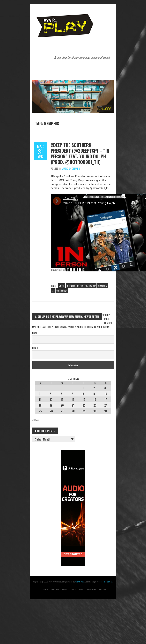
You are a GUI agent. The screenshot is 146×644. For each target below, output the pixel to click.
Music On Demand (71, 169)
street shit (102, 286)
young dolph (62, 291)
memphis (71, 286)
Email (35, 348)
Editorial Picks (77, 589)
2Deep (62, 286)
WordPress (80, 582)
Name (35, 333)
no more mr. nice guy (86, 286)
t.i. (53, 291)
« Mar (36, 420)
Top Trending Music (59, 589)
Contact (103, 589)
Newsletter (91, 589)
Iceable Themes (106, 582)
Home (45, 589)
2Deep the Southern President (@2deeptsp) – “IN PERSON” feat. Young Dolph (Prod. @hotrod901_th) (80, 153)
